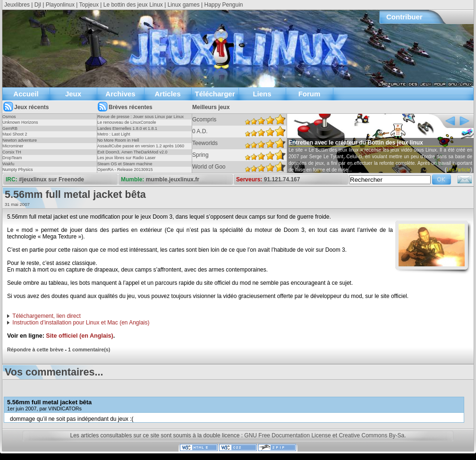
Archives (120, 94)
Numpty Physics (18, 170)
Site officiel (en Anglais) (79, 336)
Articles (167, 94)
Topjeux (89, 5)
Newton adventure (20, 140)
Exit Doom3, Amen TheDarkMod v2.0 (132, 152)
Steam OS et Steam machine (125, 164)
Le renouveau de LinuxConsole (127, 122)
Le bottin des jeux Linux (133, 5)
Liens (262, 94)
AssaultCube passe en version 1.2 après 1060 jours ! (141, 149)
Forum (310, 94)
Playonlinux (60, 5)
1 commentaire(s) (89, 349)
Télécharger (215, 94)
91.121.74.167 (282, 179)
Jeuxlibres (17, 5)
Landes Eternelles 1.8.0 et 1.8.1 (127, 128)
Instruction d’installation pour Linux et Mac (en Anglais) (81, 323)
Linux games (184, 5)
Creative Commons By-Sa (371, 435)
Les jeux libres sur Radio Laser (127, 158)
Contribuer (404, 17)
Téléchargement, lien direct (47, 316)
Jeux (73, 94)
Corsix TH (12, 152)
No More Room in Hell (118, 140)
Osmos (9, 117)
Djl (38, 5)
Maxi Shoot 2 (15, 134)
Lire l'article (459, 170)
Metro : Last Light (114, 134)
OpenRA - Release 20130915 (125, 170)
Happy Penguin (223, 5)
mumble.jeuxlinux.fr (173, 179)
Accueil (26, 94)
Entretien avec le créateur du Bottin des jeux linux (356, 143)
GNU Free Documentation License (287, 435)
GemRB (10, 128)
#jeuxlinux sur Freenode (51, 179)
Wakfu (8, 164)
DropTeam (12, 158)
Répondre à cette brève (35, 349)
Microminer (13, 146)
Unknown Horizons (20, 122)
